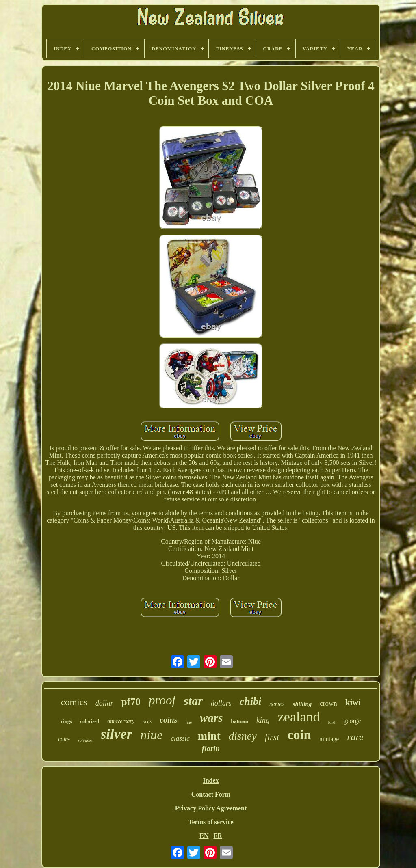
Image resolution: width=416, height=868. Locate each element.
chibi (250, 701)
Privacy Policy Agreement (211, 808)
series (277, 704)
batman (239, 721)
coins (168, 720)
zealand (299, 717)
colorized (90, 721)
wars (211, 718)
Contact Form (211, 794)
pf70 (131, 702)
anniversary (121, 721)
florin (211, 748)
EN (204, 836)
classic (180, 738)
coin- (64, 739)
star (193, 701)
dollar (104, 703)
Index (211, 781)
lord (332, 722)
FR (218, 836)
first (272, 737)
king (263, 720)
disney (243, 736)
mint (209, 736)
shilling (302, 704)
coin (299, 735)
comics (74, 702)
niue (151, 735)
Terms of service (211, 822)
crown (328, 703)
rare (355, 737)
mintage (329, 739)
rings (66, 721)
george (352, 721)
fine (188, 722)
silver (117, 734)
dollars (221, 703)
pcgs (147, 721)
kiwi (353, 702)
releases (85, 740)
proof (162, 700)
